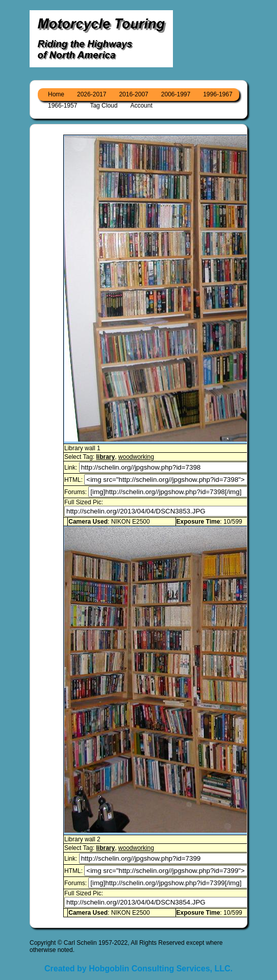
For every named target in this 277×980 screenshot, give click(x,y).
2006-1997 (176, 94)
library (105, 457)
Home (56, 94)
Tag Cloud (104, 106)
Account (141, 106)
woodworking (136, 457)
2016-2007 (133, 94)
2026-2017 (92, 94)
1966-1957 (62, 106)
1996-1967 (218, 94)
